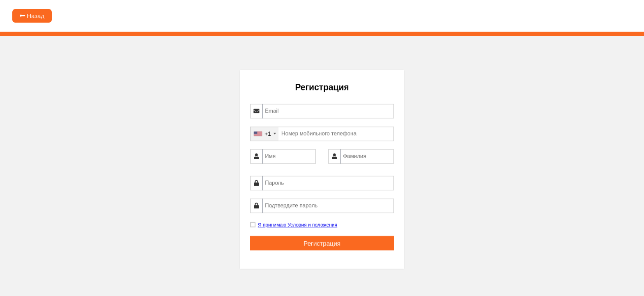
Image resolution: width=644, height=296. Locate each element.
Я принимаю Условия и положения (298, 226)
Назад (32, 16)
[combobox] (264, 134)
